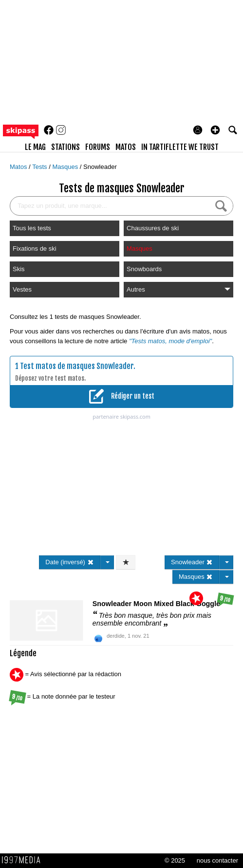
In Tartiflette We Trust (180, 147)
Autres (178, 289)
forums (98, 147)
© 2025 (175, 860)
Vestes (22, 289)
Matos (19, 167)
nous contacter (217, 860)
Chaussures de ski (153, 228)
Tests (40, 167)
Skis (19, 269)
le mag (35, 147)
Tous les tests (32, 228)
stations (65, 147)
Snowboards (144, 269)
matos (126, 147)
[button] (215, 130)
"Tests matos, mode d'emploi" (170, 341)
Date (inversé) (69, 562)
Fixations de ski (35, 249)
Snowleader (100, 167)
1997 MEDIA (24, 860)
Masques (66, 167)
